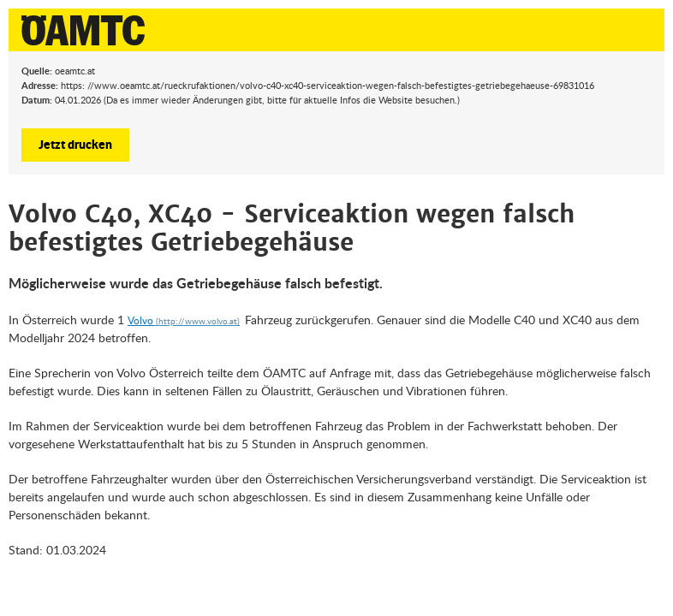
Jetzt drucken (75, 144)
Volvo (140, 320)
